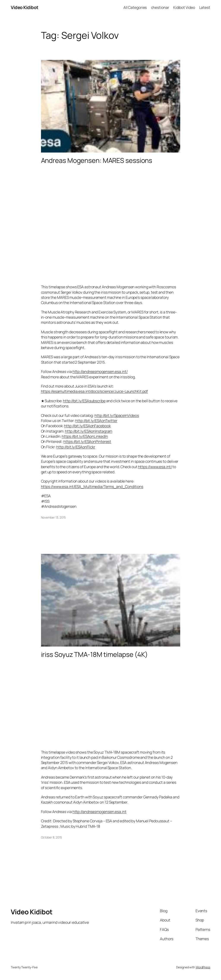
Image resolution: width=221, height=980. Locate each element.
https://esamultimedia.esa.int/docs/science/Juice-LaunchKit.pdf (95, 391)
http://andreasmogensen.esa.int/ (100, 371)
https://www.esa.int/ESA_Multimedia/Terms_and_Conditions (92, 486)
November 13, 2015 (53, 517)
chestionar (160, 7)
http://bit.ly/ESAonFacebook (87, 426)
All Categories (135, 7)
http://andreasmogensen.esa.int (99, 812)
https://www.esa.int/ (155, 467)
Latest (205, 7)
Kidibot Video (184, 7)
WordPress (203, 967)
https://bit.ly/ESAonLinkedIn (85, 436)
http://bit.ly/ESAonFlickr (76, 447)
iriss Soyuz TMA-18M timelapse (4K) (95, 654)
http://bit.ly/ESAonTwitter (96, 421)
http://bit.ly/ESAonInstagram (89, 431)
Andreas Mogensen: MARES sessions (97, 160)
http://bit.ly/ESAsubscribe (84, 401)
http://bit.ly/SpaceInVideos (117, 415)
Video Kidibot (25, 7)
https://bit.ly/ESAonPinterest (87, 441)
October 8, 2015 (52, 837)
